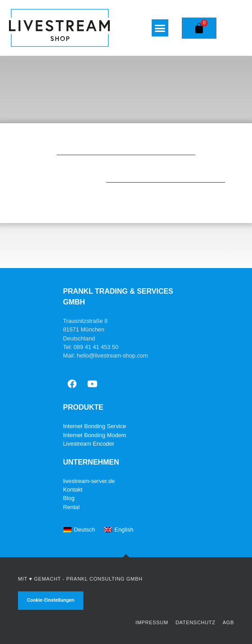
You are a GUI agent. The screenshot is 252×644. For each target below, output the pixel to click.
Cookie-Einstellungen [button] (51, 600)
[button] (160, 28)
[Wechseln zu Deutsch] (79, 530)
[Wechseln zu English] (119, 530)
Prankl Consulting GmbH (104, 579)
